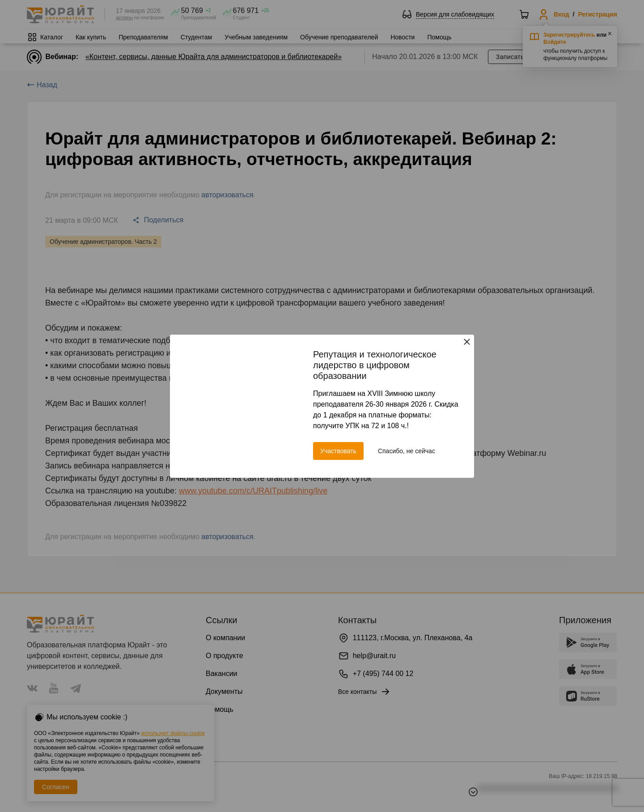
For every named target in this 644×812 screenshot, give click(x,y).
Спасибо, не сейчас (407, 451)
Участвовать (338, 451)
